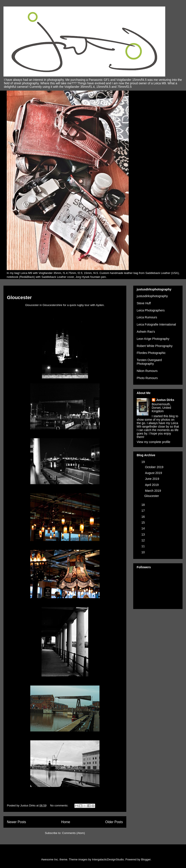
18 (144, 505)
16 (144, 517)
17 (144, 511)
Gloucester (19, 297)
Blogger (146, 859)
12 (144, 540)
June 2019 (152, 479)
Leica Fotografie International (156, 324)
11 (144, 546)
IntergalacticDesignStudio (108, 859)
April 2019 (152, 485)
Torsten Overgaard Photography (149, 362)
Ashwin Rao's (146, 332)
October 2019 (155, 467)
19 (144, 462)
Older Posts (114, 822)
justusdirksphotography (152, 296)
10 (144, 552)
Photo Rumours (147, 378)
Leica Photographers (151, 310)
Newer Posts (16, 822)
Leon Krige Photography (153, 339)
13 (144, 534)
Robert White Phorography (155, 346)
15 (144, 523)
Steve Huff (144, 303)
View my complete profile (153, 442)
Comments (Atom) (73, 833)
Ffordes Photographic (151, 353)
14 (144, 528)
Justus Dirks (165, 400)
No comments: (60, 805)
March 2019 (153, 491)
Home (66, 822)
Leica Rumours (147, 317)
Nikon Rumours (147, 371)
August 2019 (154, 473)
